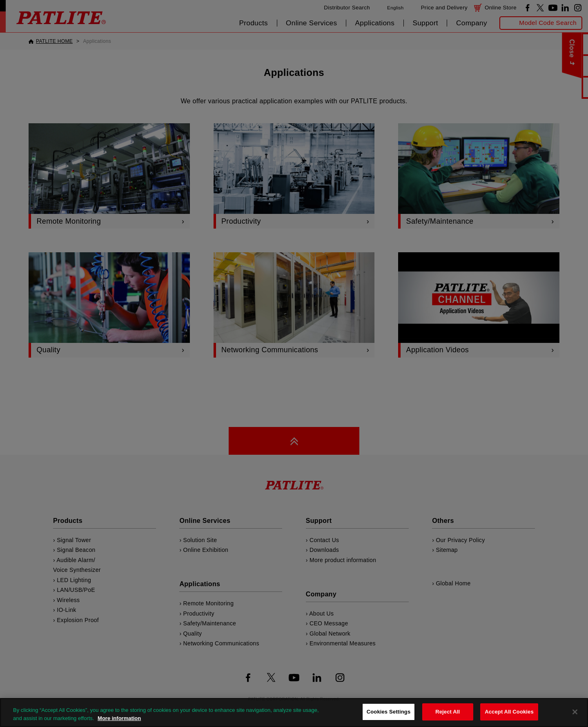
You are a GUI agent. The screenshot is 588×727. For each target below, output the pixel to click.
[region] (294, 713)
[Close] (575, 712)
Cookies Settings (389, 712)
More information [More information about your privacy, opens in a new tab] (119, 718)
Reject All (448, 712)
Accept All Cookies (509, 712)
